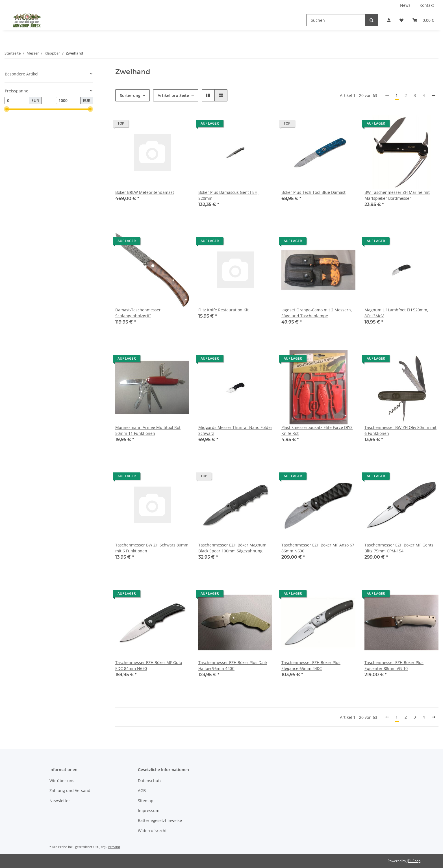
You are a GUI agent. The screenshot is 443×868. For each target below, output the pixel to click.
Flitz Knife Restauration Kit (223, 310)
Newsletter (60, 801)
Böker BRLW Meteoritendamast (145, 192)
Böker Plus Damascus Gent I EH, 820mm (228, 195)
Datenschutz (150, 781)
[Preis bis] (68, 101)
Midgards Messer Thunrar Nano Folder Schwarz (235, 430)
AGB (142, 790)
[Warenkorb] (423, 20)
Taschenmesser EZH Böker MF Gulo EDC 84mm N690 (149, 665)
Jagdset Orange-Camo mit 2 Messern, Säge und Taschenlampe (317, 313)
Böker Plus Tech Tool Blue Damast (313, 192)
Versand (114, 847)
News (405, 5)
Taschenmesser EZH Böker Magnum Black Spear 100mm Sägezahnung (232, 548)
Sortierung (130, 95)
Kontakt (427, 5)
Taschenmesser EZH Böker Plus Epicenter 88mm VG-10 (394, 665)
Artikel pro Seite (173, 95)
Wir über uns (62, 781)
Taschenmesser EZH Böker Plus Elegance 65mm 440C (311, 665)
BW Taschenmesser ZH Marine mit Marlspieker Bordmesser (397, 195)
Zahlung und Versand (70, 790)
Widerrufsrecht (152, 831)
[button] (389, 20)
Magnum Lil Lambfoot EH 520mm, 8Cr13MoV (396, 313)
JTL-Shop (414, 861)
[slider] (7, 109)
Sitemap (146, 801)
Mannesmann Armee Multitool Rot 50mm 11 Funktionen (148, 430)
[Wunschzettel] (401, 20)
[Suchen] (336, 20)
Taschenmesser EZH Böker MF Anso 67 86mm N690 (318, 548)
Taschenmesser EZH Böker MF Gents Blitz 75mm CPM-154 (399, 548)
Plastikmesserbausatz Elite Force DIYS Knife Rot (317, 430)
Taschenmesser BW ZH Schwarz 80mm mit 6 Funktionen (152, 548)
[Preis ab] (17, 101)
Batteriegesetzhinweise (160, 820)
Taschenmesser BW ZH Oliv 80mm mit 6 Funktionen (400, 430)
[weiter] (433, 96)
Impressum (149, 811)
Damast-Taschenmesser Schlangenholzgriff (138, 313)
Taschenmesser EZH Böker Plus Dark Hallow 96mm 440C (233, 665)
